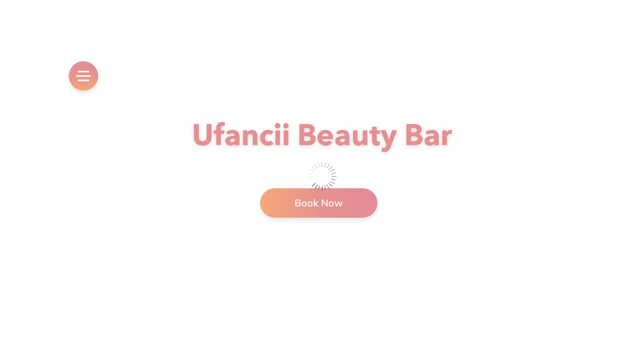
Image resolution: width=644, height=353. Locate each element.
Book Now (319, 203)
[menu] (83, 76)
